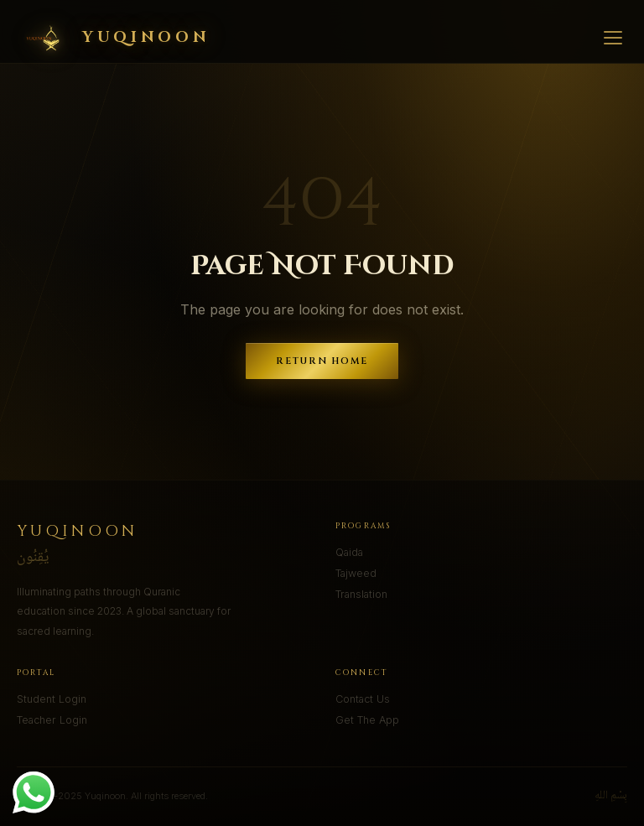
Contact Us (363, 699)
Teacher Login (52, 720)
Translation (361, 594)
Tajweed (356, 573)
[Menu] (613, 38)
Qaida (349, 552)
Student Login (52, 699)
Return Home (322, 361)
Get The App (367, 720)
